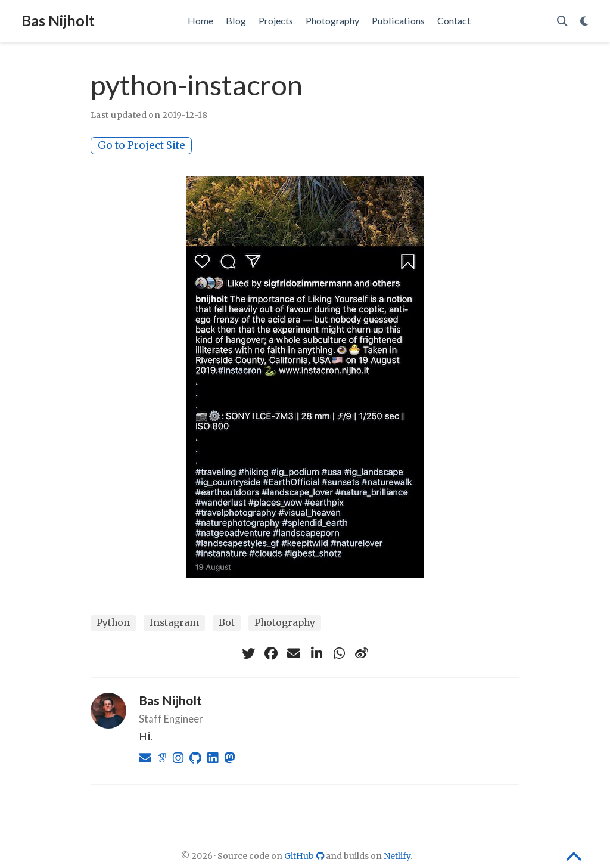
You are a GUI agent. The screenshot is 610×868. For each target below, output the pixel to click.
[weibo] (362, 653)
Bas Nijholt (58, 20)
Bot (227, 623)
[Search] (562, 21)
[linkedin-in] (316, 653)
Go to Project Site (141, 145)
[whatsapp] (339, 653)
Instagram (174, 623)
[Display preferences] (584, 21)
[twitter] (248, 653)
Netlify (397, 856)
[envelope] (294, 653)
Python (113, 623)
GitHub (305, 856)
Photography (285, 623)
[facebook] (271, 653)
